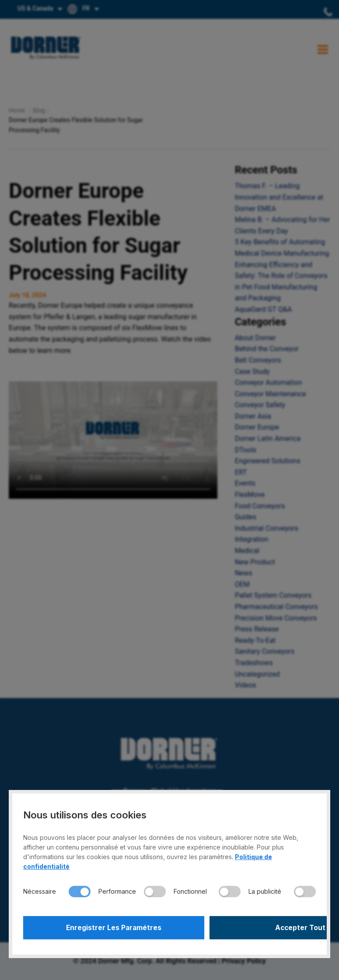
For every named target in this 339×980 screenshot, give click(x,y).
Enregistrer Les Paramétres (95, 927)
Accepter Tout (244, 927)
